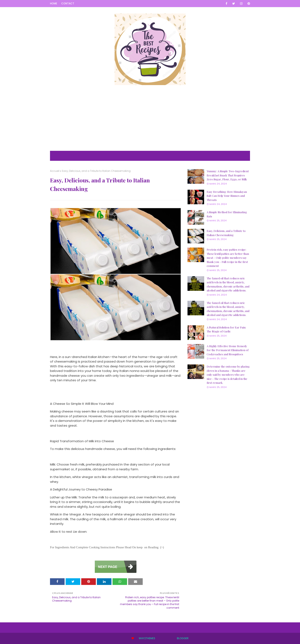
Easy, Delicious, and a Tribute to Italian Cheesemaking (226, 233)
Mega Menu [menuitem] (75, 156)
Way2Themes (147, 638)
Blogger (183, 638)
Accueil (55, 171)
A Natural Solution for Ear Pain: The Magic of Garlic (226, 329)
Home (54, 3)
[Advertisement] (150, 122)
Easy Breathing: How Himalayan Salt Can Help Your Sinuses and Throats (227, 196)
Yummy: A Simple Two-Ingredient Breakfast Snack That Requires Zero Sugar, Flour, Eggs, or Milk (228, 175)
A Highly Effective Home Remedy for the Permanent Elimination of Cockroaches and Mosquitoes (228, 350)
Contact (68, 3)
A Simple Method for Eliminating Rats (227, 214)
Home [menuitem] (57, 156)
